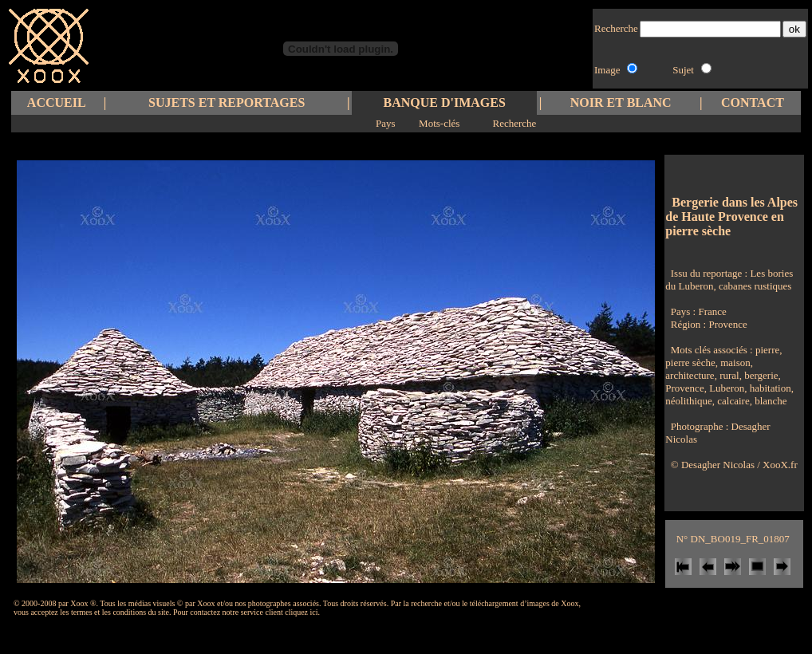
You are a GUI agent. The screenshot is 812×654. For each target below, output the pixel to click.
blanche (770, 401)
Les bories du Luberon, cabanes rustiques (729, 280)
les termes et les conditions (103, 612)
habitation (769, 388)
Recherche (514, 123)
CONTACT (753, 102)
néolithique (689, 401)
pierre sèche (690, 362)
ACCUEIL (57, 102)
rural (728, 375)
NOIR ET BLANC (621, 102)
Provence (727, 324)
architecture (690, 375)
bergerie (760, 375)
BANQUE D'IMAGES (445, 102)
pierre (767, 350)
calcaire (732, 401)
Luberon (725, 388)
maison (734, 362)
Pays (386, 123)
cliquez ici (301, 612)
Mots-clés (439, 123)
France (712, 311)
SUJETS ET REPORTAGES (227, 102)
